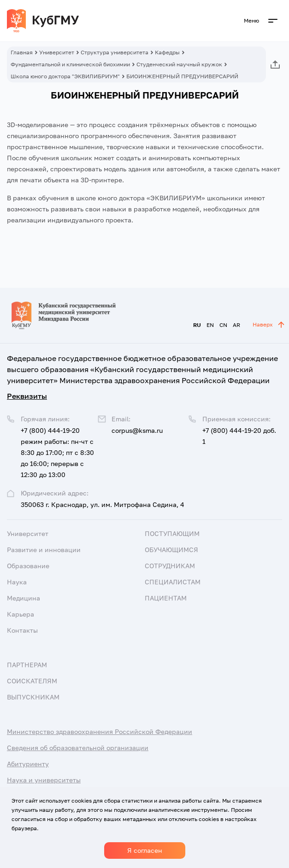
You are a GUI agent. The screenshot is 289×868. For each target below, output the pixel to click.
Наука (17, 582)
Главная (22, 52)
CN (223, 325)
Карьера (21, 614)
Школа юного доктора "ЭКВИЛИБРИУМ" (65, 76)
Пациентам (166, 598)
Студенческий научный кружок (179, 64)
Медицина (24, 598)
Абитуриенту (28, 764)
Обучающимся (171, 550)
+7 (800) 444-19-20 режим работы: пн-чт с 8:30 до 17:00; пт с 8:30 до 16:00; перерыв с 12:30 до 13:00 (57, 452)
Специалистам (173, 582)
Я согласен (145, 850)
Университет (57, 52)
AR (236, 325)
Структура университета (115, 52)
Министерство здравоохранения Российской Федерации (100, 731)
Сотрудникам (170, 566)
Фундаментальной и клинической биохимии (70, 64)
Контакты (22, 630)
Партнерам (27, 665)
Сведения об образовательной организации (78, 748)
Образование (28, 566)
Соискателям (32, 681)
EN (210, 325)
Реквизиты (27, 396)
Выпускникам (33, 697)
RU (197, 325)
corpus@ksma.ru (137, 430)
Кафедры (167, 52)
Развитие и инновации (44, 550)
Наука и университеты (44, 780)
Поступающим (172, 533)
